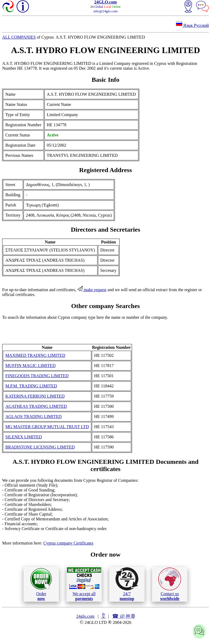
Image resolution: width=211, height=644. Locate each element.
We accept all (84, 584)
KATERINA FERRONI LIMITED (35, 396)
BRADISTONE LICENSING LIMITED (40, 447)
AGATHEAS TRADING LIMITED (36, 406)
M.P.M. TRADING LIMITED (31, 386)
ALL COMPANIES (19, 37)
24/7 (127, 584)
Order (41, 584)
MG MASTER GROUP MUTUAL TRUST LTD (47, 427)
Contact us (170, 584)
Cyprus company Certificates (68, 543)
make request (92, 290)
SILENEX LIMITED (24, 437)
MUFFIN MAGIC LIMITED (31, 366)
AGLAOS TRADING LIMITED (33, 417)
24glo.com (85, 616)
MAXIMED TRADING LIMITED (35, 355)
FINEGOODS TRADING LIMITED (37, 376)
